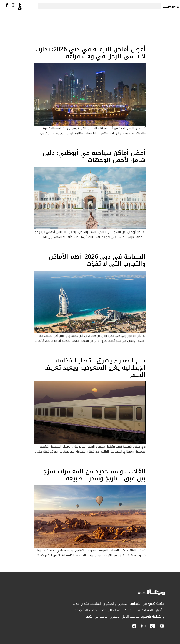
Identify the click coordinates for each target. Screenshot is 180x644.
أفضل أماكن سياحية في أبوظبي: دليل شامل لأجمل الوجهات (94, 157)
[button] (100, 6)
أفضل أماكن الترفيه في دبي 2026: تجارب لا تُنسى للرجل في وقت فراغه (90, 53)
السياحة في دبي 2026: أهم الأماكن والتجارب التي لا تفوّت (97, 260)
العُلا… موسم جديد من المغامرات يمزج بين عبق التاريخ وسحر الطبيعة (94, 475)
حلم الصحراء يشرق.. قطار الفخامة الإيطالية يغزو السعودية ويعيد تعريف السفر (95, 368)
